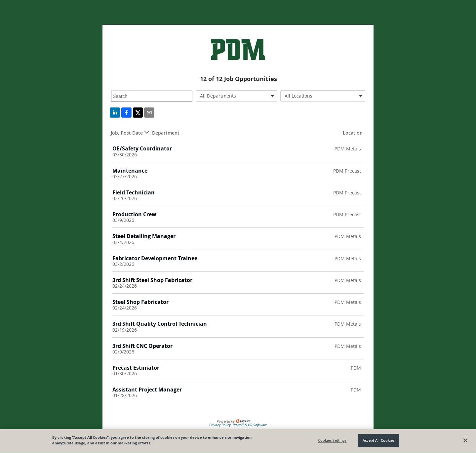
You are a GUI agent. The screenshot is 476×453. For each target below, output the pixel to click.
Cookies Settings (332, 441)
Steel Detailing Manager (144, 236)
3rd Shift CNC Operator (142, 346)
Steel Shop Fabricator (140, 302)
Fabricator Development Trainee (155, 258)
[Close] (465, 441)
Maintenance (130, 171)
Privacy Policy (220, 425)
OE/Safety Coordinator (142, 148)
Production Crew (134, 214)
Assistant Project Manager (147, 390)
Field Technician (134, 192)
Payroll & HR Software (250, 425)
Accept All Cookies (378, 441)
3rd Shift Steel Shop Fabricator (152, 280)
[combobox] (237, 96)
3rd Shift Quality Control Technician (160, 324)
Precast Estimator (136, 368)
